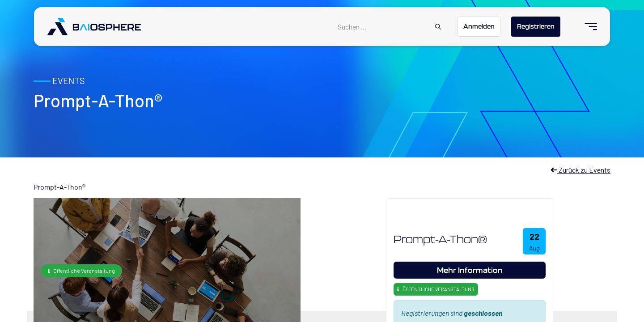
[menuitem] (587, 27)
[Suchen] (438, 27)
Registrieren (536, 26)
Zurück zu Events (580, 170)
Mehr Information (470, 270)
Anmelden (479, 26)
